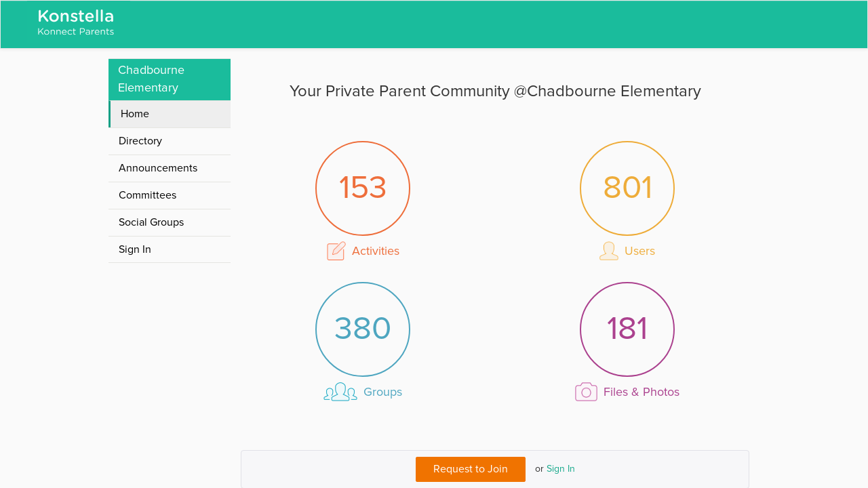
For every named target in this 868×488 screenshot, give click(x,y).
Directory (140, 141)
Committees (147, 195)
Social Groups (151, 222)
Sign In (561, 469)
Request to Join (471, 469)
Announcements (158, 168)
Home (135, 114)
